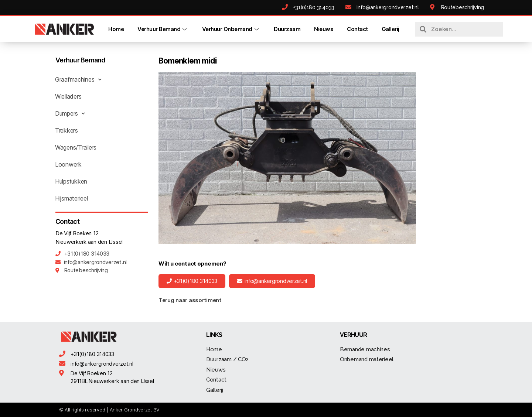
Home (116, 29)
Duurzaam (287, 29)
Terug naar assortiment (190, 300)
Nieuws (324, 29)
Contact (357, 29)
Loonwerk (68, 164)
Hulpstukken (71, 181)
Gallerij (391, 29)
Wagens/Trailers (76, 147)
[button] (192, 281)
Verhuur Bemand (163, 29)
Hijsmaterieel (71, 198)
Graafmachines (78, 79)
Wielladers (68, 96)
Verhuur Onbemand (231, 29)
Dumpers (70, 113)
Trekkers (66, 130)
